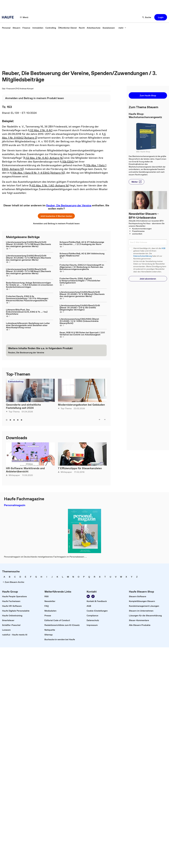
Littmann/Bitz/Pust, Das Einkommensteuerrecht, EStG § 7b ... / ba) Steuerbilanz (27, 312)
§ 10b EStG (67, 162)
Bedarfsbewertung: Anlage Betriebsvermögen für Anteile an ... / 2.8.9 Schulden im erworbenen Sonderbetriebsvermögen (29, 285)
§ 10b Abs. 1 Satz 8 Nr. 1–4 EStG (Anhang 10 (37, 173)
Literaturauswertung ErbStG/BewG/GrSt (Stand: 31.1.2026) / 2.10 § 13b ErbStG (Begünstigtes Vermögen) (80, 307)
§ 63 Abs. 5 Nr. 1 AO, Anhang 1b (49, 185)
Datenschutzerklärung (143, 256)
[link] (6, 28)
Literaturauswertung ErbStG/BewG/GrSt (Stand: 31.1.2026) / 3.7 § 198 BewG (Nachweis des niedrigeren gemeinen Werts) (28, 244)
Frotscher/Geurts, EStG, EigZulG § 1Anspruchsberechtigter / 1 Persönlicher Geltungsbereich (80, 281)
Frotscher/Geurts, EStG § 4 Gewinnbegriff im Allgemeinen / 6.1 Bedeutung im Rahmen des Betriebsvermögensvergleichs (82, 267)
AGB (163, 248)
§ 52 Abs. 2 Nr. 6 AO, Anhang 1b (43, 158)
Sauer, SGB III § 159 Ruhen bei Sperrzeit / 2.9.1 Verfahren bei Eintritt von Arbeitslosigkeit (82, 333)
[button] (24, 17)
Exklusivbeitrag (16, 381)
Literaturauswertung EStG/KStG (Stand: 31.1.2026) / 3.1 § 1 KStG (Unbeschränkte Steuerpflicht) (79, 321)
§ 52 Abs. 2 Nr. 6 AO (40, 130)
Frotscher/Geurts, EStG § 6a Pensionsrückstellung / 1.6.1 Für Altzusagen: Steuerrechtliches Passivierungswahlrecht (27, 298)
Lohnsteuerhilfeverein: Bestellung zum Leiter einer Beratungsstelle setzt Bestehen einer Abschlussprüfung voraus (28, 325)
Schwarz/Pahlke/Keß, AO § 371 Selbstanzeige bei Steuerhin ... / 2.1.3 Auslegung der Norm (82, 243)
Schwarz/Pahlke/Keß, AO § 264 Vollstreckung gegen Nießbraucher (82, 255)
